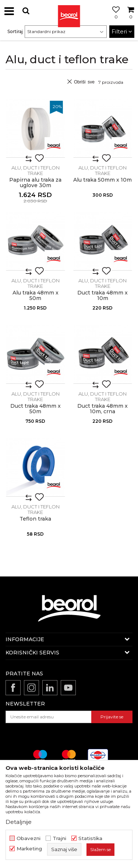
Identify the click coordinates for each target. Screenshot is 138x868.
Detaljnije (19, 822)
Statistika (90, 838)
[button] (26, 11)
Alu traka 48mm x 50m (36, 296)
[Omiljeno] (114, 19)
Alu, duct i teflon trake (36, 170)
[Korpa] (131, 19)
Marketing (29, 849)
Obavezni (29, 838)
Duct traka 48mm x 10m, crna (102, 409)
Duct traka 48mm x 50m (36, 409)
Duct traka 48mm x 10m (102, 296)
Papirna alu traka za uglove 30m (35, 183)
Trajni (59, 838)
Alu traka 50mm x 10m (102, 180)
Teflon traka (35, 519)
